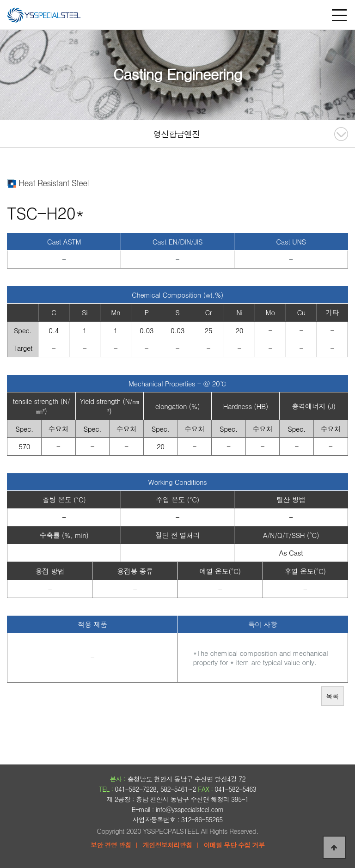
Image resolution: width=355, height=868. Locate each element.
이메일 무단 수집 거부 (234, 845)
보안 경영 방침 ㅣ (115, 845)
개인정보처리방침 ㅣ (171, 845)
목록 (333, 696)
